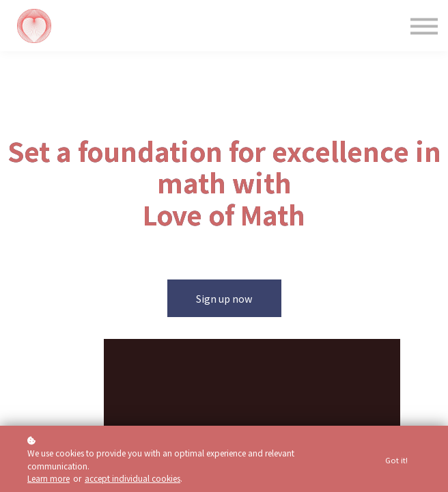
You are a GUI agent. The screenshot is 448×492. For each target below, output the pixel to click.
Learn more (48, 478)
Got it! (396, 460)
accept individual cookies (132, 478)
